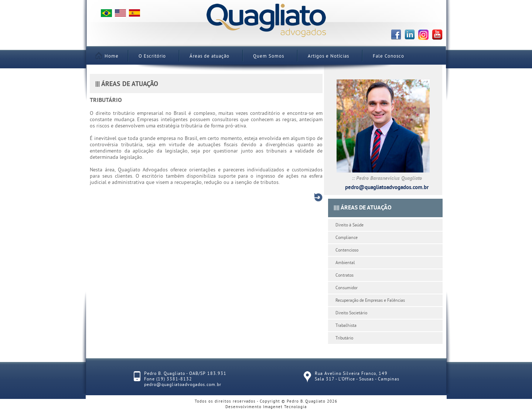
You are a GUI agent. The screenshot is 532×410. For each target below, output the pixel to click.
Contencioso (347, 251)
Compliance (347, 238)
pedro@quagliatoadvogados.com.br (387, 188)
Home (108, 57)
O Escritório (152, 57)
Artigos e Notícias (328, 57)
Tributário (344, 339)
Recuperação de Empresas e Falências (370, 301)
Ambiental (345, 263)
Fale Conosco (388, 57)
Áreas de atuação (209, 57)
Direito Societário (351, 313)
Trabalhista (346, 326)
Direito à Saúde (349, 225)
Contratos (345, 276)
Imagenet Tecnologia (285, 407)
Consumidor (347, 288)
